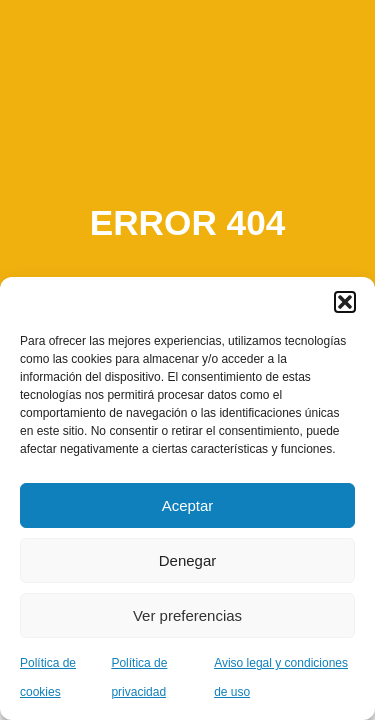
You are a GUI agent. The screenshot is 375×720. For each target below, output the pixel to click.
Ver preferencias (187, 615)
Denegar (188, 560)
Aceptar (188, 505)
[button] (345, 302)
